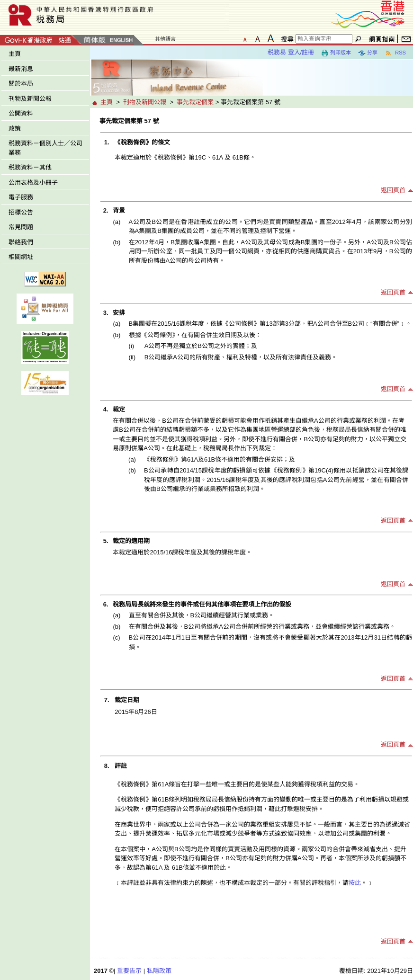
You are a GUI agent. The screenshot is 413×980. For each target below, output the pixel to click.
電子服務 (21, 197)
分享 (368, 53)
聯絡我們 (21, 242)
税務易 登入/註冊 (291, 52)
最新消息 (21, 69)
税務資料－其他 (30, 167)
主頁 (15, 54)
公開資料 (21, 113)
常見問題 (21, 227)
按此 (355, 883)
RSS (395, 53)
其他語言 (165, 39)
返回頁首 (393, 190)
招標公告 (21, 212)
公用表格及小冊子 (33, 183)
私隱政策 (159, 971)
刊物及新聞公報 (30, 99)
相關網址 (21, 257)
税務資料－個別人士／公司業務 (45, 148)
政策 (15, 129)
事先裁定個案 (195, 102)
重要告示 (129, 971)
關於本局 (21, 84)
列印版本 (336, 53)
